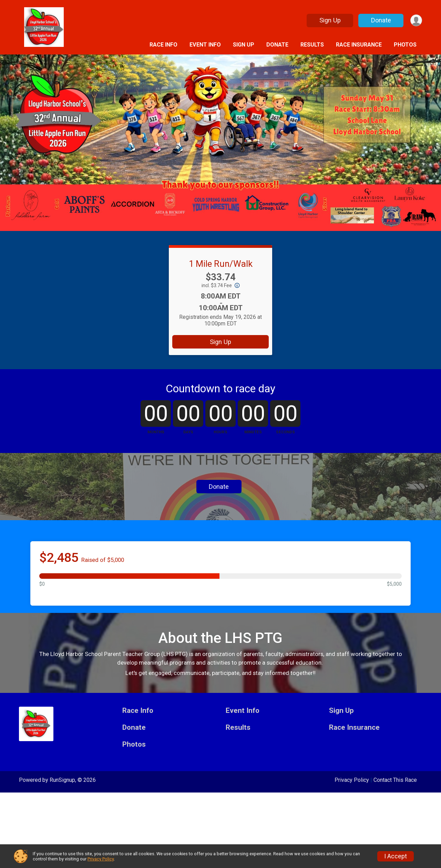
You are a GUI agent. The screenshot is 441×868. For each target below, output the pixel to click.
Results (312, 45)
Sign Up (329, 20)
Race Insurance (359, 45)
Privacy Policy (101, 859)
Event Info (205, 45)
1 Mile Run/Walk (221, 264)
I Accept (396, 856)
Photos (405, 45)
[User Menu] (416, 21)
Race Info (163, 45)
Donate (380, 20)
